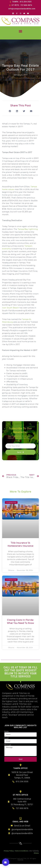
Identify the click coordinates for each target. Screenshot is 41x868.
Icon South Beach (11, 308)
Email (6, 738)
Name (7, 731)
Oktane (36, 853)
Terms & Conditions (21, 851)
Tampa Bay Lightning (28, 229)
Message (8, 745)
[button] (21, 32)
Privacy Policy (9, 851)
